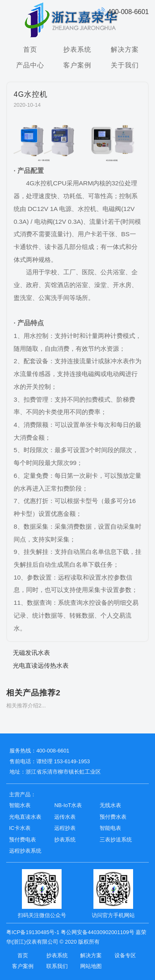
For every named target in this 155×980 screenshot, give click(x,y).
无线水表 (110, 805)
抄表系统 (77, 49)
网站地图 (91, 966)
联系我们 (57, 966)
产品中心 (30, 65)
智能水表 (20, 805)
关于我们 (125, 65)
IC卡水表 (20, 828)
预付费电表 (23, 840)
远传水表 (65, 817)
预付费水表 (113, 817)
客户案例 (77, 65)
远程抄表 (65, 828)
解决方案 (125, 49)
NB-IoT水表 (68, 805)
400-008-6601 (123, 12)
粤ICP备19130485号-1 (33, 932)
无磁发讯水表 (31, 653)
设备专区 (125, 955)
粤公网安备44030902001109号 (97, 932)
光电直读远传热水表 (41, 665)
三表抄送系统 (116, 840)
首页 (30, 49)
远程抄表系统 (25, 851)
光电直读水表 (25, 817)
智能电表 (110, 828)
